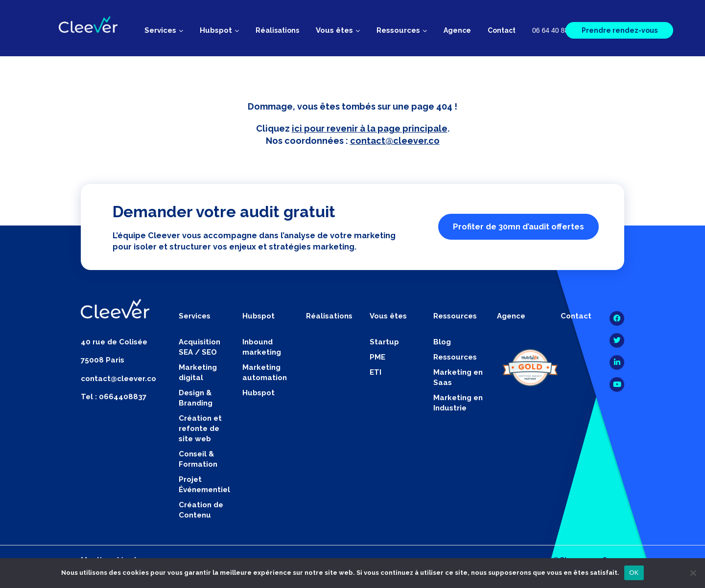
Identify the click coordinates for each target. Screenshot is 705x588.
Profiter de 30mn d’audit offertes (518, 226)
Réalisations (277, 30)
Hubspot (258, 393)
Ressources (455, 357)
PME (377, 357)
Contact (502, 30)
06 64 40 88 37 (555, 30)
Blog (442, 342)
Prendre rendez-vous (620, 30)
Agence (457, 30)
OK (634, 573)
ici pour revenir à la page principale (370, 128)
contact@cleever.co (395, 141)
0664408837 (123, 397)
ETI (376, 372)
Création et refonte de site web (200, 429)
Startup (384, 342)
